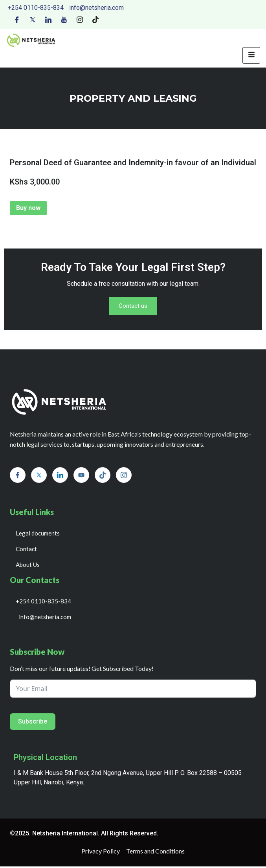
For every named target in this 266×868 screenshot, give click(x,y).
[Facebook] (17, 19)
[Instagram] (80, 19)
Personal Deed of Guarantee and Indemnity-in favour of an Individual (133, 163)
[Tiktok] (95, 19)
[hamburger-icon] (251, 55)
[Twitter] (33, 19)
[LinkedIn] (48, 19)
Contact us (133, 307)
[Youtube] (64, 19)
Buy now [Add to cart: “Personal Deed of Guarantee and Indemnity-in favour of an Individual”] (28, 208)
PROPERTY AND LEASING (133, 98)
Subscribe (33, 723)
